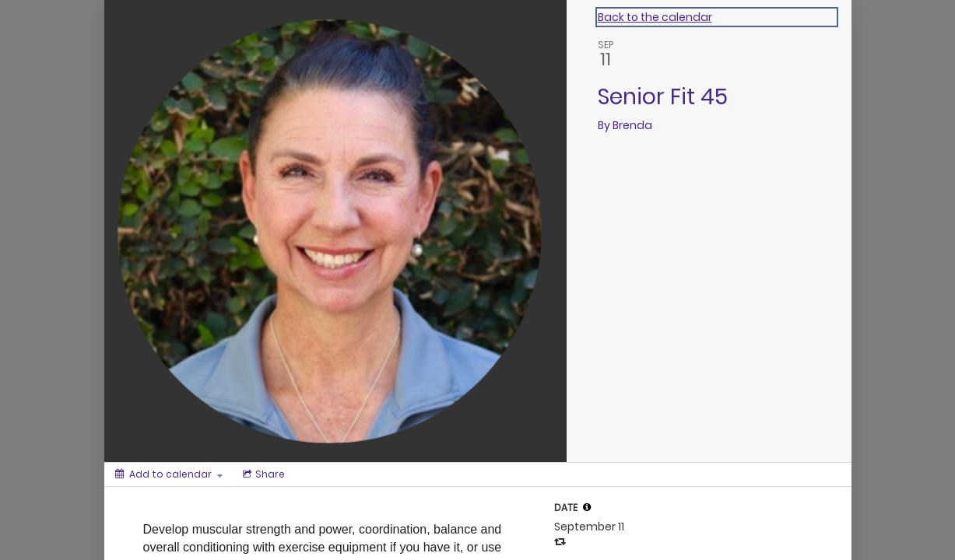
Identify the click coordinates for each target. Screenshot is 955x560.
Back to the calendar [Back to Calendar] (655, 17)
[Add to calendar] (169, 474)
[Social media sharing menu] (262, 474)
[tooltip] (587, 507)
